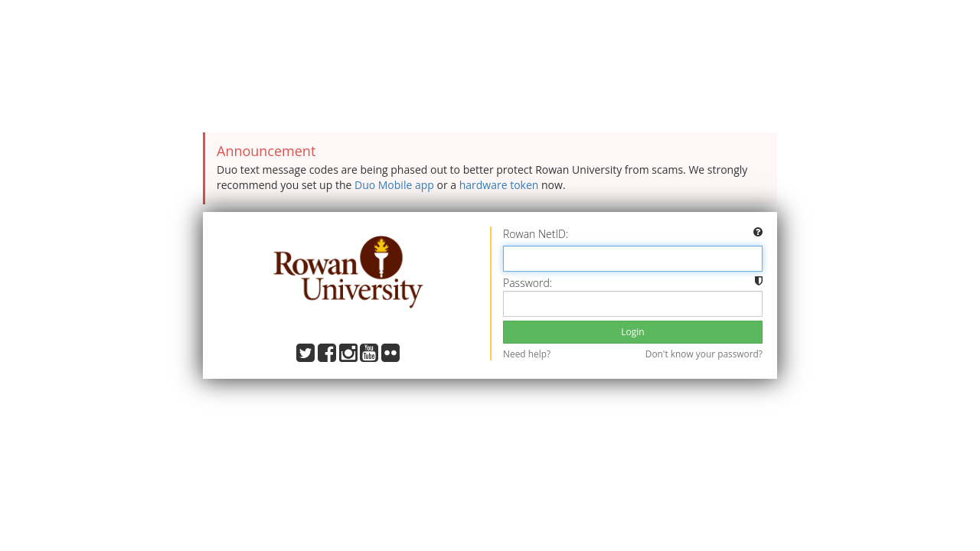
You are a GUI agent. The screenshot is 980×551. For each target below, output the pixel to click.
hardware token (499, 185)
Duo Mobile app (394, 185)
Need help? (527, 354)
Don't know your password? (704, 354)
